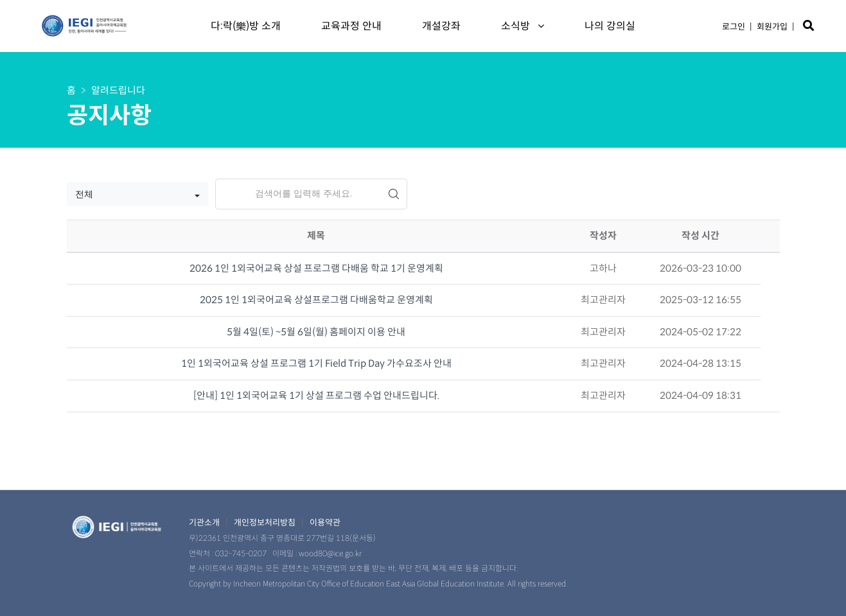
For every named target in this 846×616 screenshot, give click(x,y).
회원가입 (772, 27)
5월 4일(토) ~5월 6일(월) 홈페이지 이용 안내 (316, 332)
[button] (137, 194)
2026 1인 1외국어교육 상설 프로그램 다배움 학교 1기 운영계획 (316, 268)
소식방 (523, 26)
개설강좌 (441, 26)
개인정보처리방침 (265, 523)
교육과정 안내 (351, 26)
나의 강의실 (610, 26)
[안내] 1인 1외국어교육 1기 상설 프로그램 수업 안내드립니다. (316, 395)
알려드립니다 (118, 90)
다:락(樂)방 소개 (246, 26)
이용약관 (325, 523)
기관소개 (204, 523)
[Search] (298, 194)
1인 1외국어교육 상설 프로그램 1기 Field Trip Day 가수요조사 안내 (316, 363)
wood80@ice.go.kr (330, 553)
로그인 (734, 27)
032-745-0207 (241, 553)
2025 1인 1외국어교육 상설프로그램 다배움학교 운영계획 (316, 300)
